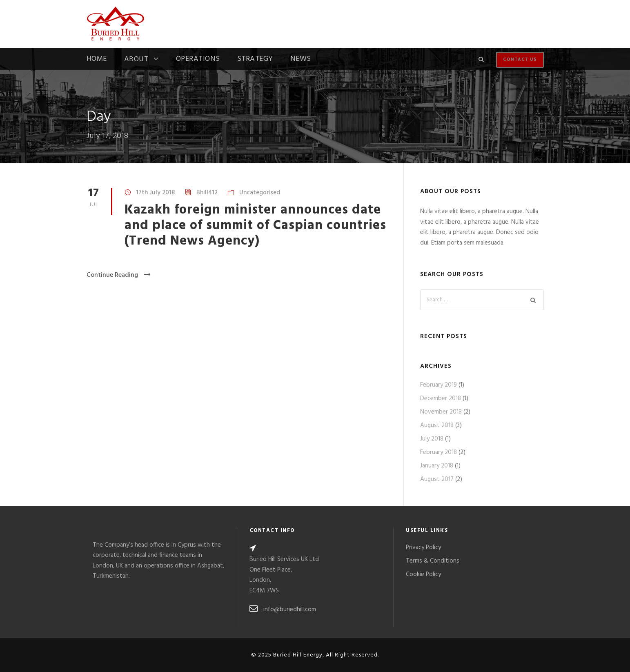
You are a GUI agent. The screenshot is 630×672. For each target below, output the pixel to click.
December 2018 (441, 398)
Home (97, 60)
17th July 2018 (155, 193)
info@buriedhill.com (290, 610)
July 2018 (432, 439)
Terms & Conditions (433, 561)
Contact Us (520, 60)
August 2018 (437, 425)
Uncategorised (260, 193)
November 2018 (441, 412)
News (301, 60)
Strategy (255, 60)
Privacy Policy (423, 547)
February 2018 (439, 452)
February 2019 (439, 385)
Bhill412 (207, 193)
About (136, 60)
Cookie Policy (423, 574)
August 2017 (437, 479)
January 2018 (437, 466)
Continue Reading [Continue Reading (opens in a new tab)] (119, 275)
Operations (198, 60)
